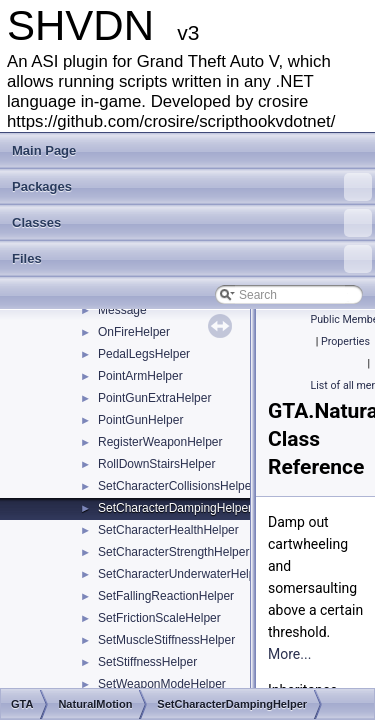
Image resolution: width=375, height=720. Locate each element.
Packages (192, 187)
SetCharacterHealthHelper (168, 530)
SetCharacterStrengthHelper (173, 552)
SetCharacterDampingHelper (175, 508)
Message (122, 310)
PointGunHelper (140, 420)
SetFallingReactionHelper (166, 596)
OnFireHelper (134, 332)
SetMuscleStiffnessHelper (166, 640)
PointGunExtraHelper (154, 398)
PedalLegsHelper (144, 354)
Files (192, 259)
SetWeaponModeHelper (162, 684)
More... (289, 654)
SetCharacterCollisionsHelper (176, 486)
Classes (192, 223)
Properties (345, 341)
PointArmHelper (140, 376)
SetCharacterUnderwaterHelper (182, 574)
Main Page (44, 150)
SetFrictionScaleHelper (159, 618)
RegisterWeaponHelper (160, 442)
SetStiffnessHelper (147, 662)
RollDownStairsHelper (156, 464)
